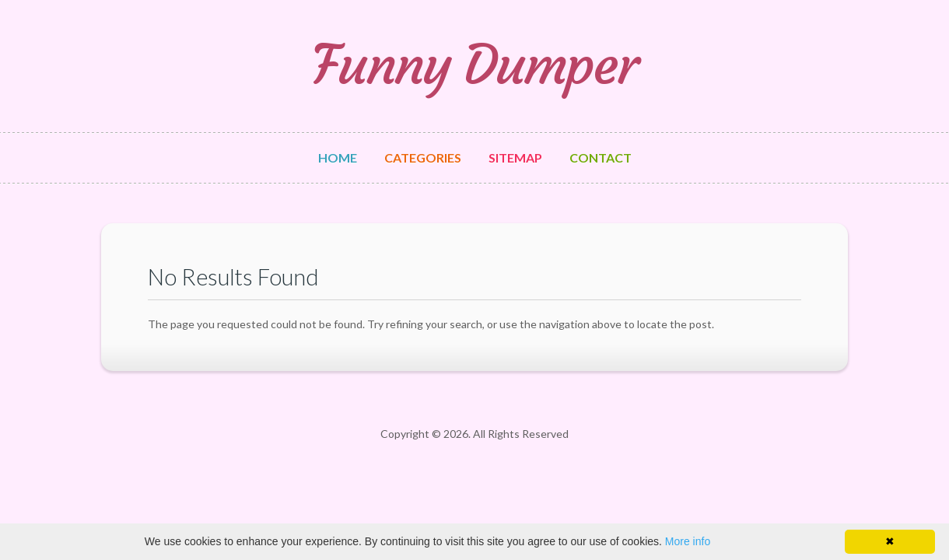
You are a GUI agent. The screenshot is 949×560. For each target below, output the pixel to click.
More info (688, 541)
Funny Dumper (474, 65)
